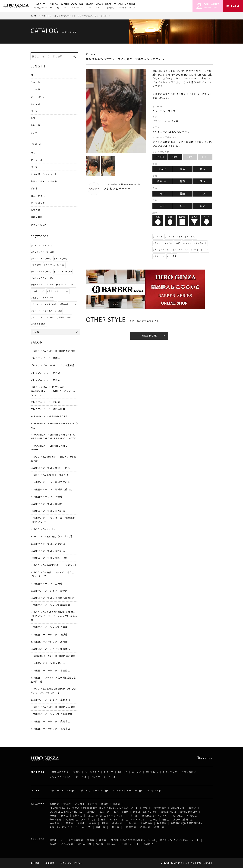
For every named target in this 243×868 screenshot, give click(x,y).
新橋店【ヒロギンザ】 (145, 812)
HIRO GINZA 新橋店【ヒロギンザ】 (51, 475)
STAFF (89, 6)
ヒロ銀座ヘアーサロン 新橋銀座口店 (50, 482)
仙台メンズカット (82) (43, 278)
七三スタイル (38, 196)
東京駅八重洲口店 (184, 819)
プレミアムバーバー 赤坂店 (45, 402)
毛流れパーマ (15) (68, 304)
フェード (35, 89)
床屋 (178, 243)
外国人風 (35, 210)
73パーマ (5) (39, 291)
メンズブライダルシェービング (66, 777)
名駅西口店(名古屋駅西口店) (186, 823)
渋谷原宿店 (160, 808)
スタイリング (170, 772)
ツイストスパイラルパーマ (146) (47, 311)
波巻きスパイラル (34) (43, 298)
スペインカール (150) (55, 265)
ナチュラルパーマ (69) (59, 291)
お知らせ (123, 772)
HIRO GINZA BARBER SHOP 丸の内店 (53, 351)
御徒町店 (192, 815)
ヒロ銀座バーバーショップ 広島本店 (50, 721)
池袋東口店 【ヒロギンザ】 (81, 819)
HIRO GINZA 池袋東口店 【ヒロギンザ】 (54, 565)
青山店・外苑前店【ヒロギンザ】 (105, 815)
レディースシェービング (92, 790)
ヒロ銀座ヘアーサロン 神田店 (47, 496)
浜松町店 (77, 815)
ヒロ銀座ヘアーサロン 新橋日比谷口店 (51, 489)
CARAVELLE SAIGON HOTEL (66, 812)
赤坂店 (146, 808)
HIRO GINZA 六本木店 (43, 529)
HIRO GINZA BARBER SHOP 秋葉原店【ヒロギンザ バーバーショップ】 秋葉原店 (54, 616)
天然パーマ (160, 256)
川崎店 (104, 823)
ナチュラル (37, 160)
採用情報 (150, 772)
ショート (35, 82)
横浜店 (93, 823)
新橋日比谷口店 (189, 812)
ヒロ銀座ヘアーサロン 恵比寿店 (48, 544)
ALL (33, 75)
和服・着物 (37, 217)
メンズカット (201, 243)
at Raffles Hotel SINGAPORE (49, 416)
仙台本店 (131, 823)
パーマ (206, 250)
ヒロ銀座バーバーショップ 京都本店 (50, 700)
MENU (65, 6)
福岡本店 (159, 827)
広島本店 (145, 827)
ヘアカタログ (45, 16)
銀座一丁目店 (121, 812)
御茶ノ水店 (56, 819)
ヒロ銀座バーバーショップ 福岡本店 (50, 728)
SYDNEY (91, 812)
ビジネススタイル (163, 250)
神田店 (53, 815)
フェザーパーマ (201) (43, 245)
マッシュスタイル (175, 237)
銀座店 (67, 804)
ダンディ (35, 132)
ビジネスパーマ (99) (66, 285)
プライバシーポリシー (71, 863)
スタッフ (109, 772)
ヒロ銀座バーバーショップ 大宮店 (49, 627)
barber (188, 243)
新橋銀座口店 (169, 812)
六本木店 (133, 815)
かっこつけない (39, 224)
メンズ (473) (61, 258)
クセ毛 (195, 250)
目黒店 (117, 804)
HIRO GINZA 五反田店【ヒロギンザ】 (52, 536)
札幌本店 (117, 823)
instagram (205, 758)
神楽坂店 (54, 823)
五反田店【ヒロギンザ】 (156, 815)
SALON (54, 6)
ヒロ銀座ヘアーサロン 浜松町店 (48, 511)
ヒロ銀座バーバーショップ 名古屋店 (50, 670)
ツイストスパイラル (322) (44, 304)
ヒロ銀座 (172, 256)
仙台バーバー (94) (64, 271)
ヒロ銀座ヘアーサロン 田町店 (47, 504)
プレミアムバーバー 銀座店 (45, 358)
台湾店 (193, 808)
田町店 (65, 815)
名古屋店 (162, 823)
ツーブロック (38, 97)
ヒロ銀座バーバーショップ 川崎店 (49, 641)
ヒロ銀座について (59, 772)
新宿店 (105, 804)
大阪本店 (115, 827)
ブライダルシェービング (125, 790)
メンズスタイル (181, 250)
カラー (34, 118)
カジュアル (191, 237)
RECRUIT (111, 6)
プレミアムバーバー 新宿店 (45, 373)
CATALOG (77, 6)
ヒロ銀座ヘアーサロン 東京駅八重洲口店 (54, 598)
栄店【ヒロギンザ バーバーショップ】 (71, 827)
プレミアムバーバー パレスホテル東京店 (53, 365)
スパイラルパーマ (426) (43, 317)
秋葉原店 (68, 823)
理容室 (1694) (65, 317)
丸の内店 (54, 804)
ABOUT (41, 6)
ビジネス (35, 104)
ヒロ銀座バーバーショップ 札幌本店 (50, 649)
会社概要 (35, 863)
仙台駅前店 (146, 823)
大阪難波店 (130, 827)
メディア (136, 772)
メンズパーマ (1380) (42, 258)
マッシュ (159, 237)
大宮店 (81, 823)
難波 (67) (37, 265)
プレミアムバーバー (102, 777)
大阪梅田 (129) (40, 324)
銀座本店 (105, 812)
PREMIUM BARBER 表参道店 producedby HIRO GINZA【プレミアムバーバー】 (53, 391)
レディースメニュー (60, 790)
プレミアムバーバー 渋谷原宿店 (48, 409)
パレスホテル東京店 (86, 804)
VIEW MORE (149, 335)
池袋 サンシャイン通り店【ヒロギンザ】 (123, 819)
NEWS (99, 6)
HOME (34, 16)
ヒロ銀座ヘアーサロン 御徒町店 (48, 551)
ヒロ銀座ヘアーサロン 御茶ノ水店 (49, 558)
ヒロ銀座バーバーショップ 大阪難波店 (52, 714)
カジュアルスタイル (163, 243)
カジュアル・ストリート (44, 181)
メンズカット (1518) (42, 271)
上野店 (154, 819)
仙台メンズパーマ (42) (43, 285)
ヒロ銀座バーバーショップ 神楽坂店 (50, 605)
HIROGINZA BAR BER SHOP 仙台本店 (53, 656)
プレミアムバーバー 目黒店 (45, 380)
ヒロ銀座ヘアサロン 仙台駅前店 (48, 663)
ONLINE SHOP (127, 6)
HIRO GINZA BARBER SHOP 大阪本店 (53, 707)
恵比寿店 (178, 815)
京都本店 (101, 827)
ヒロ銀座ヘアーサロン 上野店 (47, 583)
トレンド (35, 125)
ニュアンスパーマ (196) (43, 252)
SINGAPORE (178, 808)
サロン (77, 772)
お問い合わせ (189, 772)
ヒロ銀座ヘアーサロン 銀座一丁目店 (50, 468)
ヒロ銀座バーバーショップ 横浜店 (49, 634)
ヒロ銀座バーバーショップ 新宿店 (49, 591)
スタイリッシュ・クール (44, 174)
